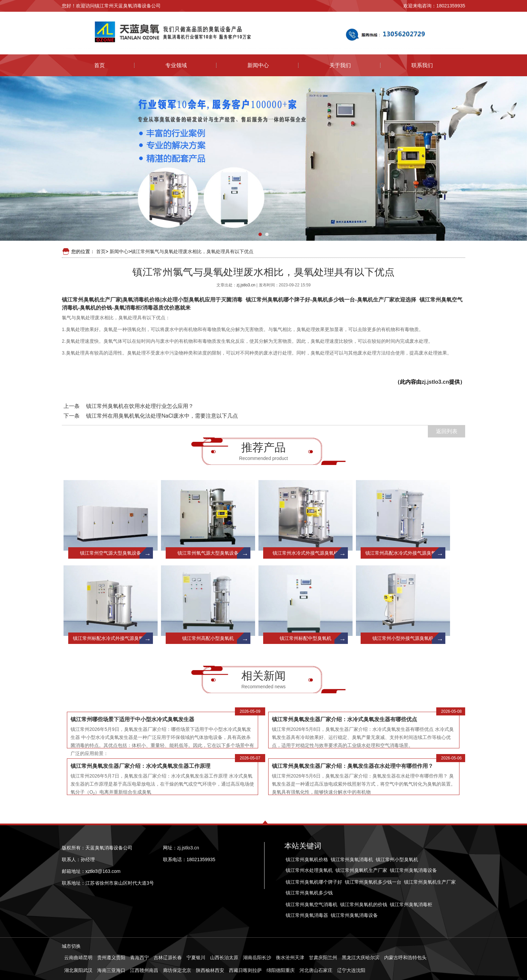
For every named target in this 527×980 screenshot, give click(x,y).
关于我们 (340, 65)
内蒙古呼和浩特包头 (405, 958)
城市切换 (71, 946)
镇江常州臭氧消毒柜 (411, 904)
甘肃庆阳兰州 (323, 958)
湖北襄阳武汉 (78, 970)
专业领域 (176, 65)
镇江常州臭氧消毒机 (352, 859)
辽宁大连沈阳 (351, 970)
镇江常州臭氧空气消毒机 (312, 904)
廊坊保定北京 (177, 970)
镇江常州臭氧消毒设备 (413, 870)
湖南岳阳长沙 (257, 958)
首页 (99, 65)
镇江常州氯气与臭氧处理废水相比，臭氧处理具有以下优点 (192, 251)
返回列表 (447, 431)
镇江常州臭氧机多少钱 (309, 893)
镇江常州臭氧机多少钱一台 (373, 882)
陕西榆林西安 (210, 970)
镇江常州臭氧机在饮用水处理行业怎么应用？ (140, 406)
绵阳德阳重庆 (281, 970)
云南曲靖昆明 (78, 958)
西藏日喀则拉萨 (245, 970)
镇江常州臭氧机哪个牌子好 (314, 882)
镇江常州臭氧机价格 (307, 859)
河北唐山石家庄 (316, 970)
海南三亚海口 (111, 970)
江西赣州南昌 (144, 970)
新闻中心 (258, 65)
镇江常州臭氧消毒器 (307, 915)
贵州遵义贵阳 (111, 958)
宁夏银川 (196, 958)
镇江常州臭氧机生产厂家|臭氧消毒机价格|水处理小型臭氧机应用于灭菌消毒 (152, 300)
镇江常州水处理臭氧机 (309, 870)
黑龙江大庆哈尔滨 (361, 958)
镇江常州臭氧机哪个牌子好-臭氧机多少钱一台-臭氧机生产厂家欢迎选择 (331, 300)
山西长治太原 (224, 958)
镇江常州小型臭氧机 (397, 859)
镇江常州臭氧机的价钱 (364, 904)
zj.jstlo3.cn (247, 285)
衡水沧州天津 (290, 958)
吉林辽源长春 (168, 958)
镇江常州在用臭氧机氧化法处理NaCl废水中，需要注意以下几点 (162, 416)
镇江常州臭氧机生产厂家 (361, 870)
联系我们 (422, 65)
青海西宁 (139, 958)
